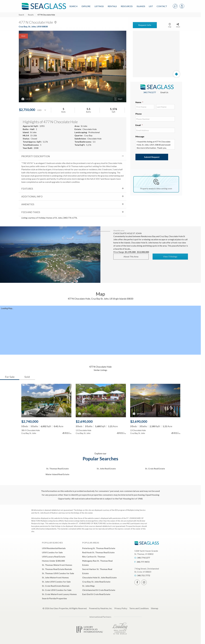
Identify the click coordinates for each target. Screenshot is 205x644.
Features (27, 189)
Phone (139, 114)
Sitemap (155, 608)
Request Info (145, 25)
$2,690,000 (84, 421)
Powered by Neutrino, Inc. (101, 608)
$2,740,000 (30, 421)
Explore (86, 6)
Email (139, 125)
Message (140, 136)
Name (139, 102)
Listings (99, 6)
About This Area (131, 256)
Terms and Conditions (139, 608)
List (151, 6)
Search (73, 6)
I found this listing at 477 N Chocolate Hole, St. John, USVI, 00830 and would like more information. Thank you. (155, 144)
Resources (127, 6)
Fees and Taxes (31, 212)
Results (31, 15)
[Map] (156, 54)
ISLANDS (141, 6)
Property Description (36, 156)
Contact (162, 6)
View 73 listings (170, 256)
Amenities (28, 204)
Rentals (112, 6)
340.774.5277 (150, 92)
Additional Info (32, 196)
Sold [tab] (27, 377)
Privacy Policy (121, 608)
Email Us (164, 92)
